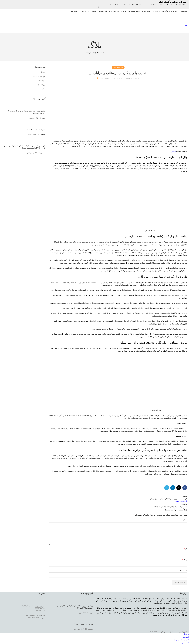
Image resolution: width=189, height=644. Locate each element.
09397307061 (40, 608)
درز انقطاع (42, 85)
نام (186, 549)
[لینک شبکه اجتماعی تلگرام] (90, 7)
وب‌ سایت (184, 570)
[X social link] (96, 7)
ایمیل (185, 560)
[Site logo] (173, 19)
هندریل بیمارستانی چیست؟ (36, 129)
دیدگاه (184, 520)
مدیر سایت (118, 78)
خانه (103, 53)
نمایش (173, 151)
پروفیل (43, 72)
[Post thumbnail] (41, 106)
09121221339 (34, 618)
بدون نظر (32, 118)
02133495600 (30, 615)
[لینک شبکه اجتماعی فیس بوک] (99, 7)
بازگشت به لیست (181, 501)
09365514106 (40, 610)
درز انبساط (42, 81)
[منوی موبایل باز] (186, 25)
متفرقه (43, 89)
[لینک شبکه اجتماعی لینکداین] (93, 7)
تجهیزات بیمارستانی (92, 53)
